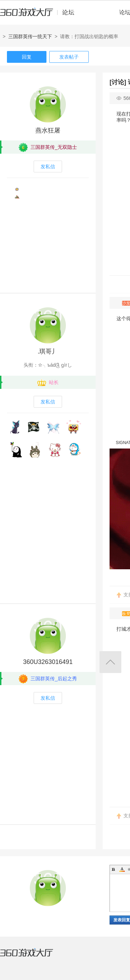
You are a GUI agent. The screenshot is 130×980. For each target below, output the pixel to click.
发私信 (48, 167)
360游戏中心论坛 (40, 15)
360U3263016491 (48, 662)
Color (122, 869)
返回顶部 (110, 662)
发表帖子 (69, 57)
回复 (27, 57)
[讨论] (118, 82)
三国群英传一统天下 (30, 36)
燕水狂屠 (48, 130)
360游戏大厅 (34, 957)
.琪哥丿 (48, 351)
